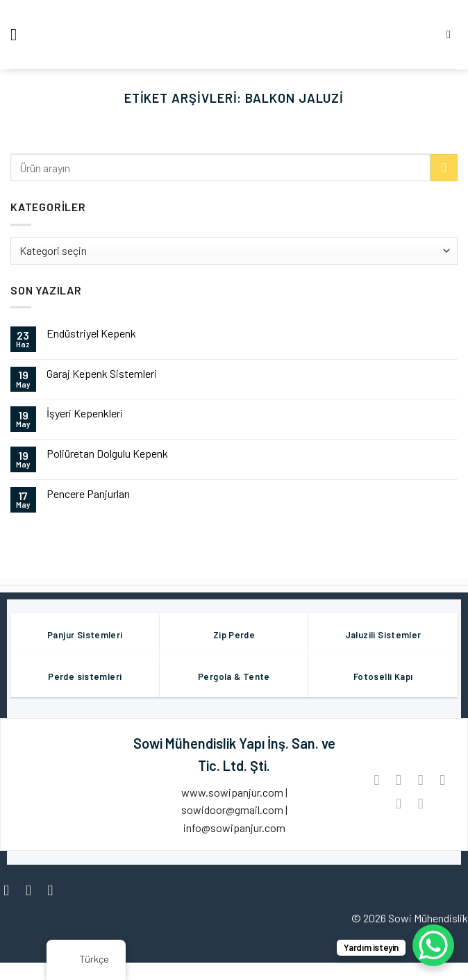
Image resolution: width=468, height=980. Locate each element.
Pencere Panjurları (88, 493)
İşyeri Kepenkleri (85, 413)
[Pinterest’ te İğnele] (398, 803)
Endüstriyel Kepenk (91, 333)
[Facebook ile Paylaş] (398, 780)
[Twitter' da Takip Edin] (55, 890)
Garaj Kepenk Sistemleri (102, 373)
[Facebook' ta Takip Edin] (11, 890)
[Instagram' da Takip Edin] (33, 890)
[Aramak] (452, 34)
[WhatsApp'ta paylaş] (377, 780)
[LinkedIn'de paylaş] (420, 803)
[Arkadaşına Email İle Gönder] (443, 780)
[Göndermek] (444, 168)
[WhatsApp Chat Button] (433, 945)
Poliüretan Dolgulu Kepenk (107, 453)
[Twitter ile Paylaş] (420, 780)
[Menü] (19, 34)
